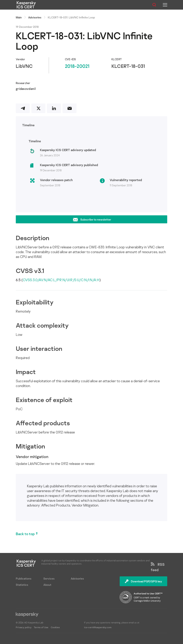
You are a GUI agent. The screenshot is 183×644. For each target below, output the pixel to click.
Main (19, 17)
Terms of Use (41, 627)
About (47, 585)
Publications (24, 578)
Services (49, 578)
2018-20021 (77, 66)
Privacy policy (24, 627)
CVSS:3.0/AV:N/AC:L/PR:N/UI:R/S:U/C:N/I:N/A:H (61, 280)
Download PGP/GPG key (143, 581)
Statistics (22, 585)
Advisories (35, 17)
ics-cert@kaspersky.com (98, 627)
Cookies (55, 627)
